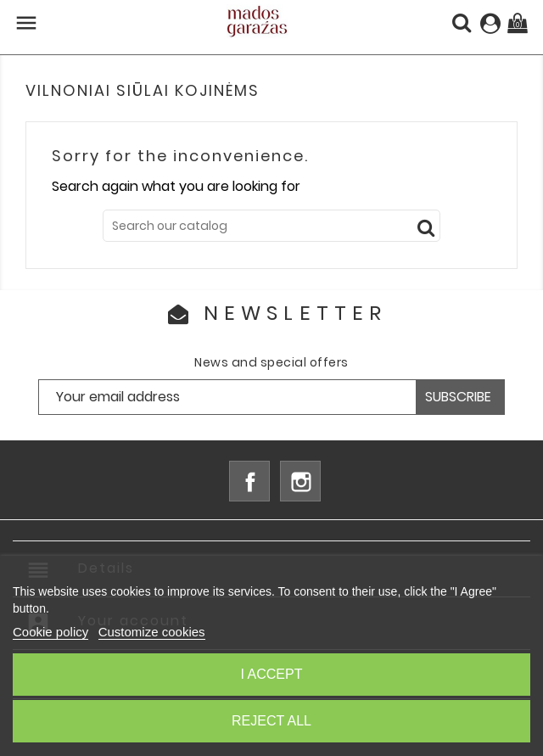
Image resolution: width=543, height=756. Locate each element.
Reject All (271, 721)
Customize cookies (152, 632)
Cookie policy (50, 632)
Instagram (300, 481)
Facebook (249, 481)
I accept (272, 674)
